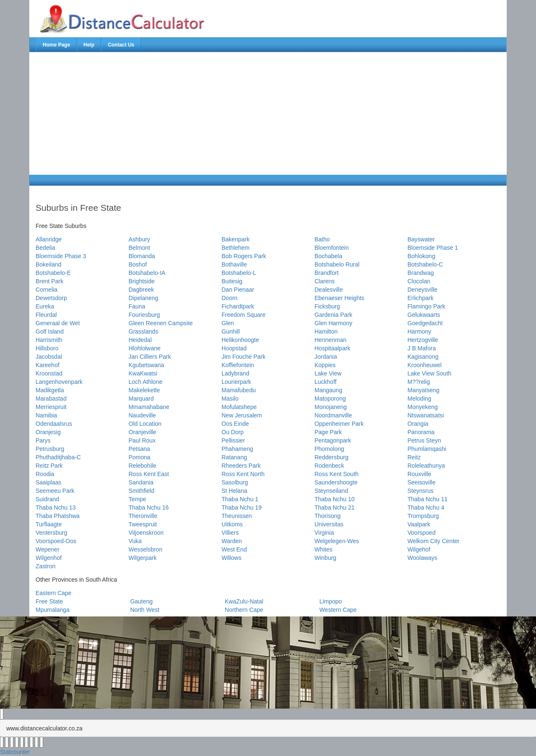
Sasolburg (235, 482)
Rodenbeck (329, 466)
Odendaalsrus (54, 424)
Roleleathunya (426, 466)
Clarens (325, 281)
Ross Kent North (243, 474)
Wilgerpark (143, 558)
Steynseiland (331, 491)
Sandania (141, 482)
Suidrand (47, 499)
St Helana (234, 491)
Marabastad (51, 399)
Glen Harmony (333, 323)
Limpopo (331, 601)
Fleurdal (46, 315)
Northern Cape (244, 610)
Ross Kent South (336, 474)
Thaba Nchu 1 (240, 499)
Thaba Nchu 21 (335, 507)
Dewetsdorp (51, 298)
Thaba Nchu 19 (242, 507)
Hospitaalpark (332, 348)
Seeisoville (421, 482)
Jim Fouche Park (244, 357)
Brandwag (421, 273)
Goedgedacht (425, 323)
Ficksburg (327, 306)
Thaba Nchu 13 (56, 507)
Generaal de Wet (58, 323)
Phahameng (237, 449)
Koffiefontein (238, 365)
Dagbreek (141, 290)
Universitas (329, 524)
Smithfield (141, 491)
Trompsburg (423, 516)
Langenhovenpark (59, 382)
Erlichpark (420, 298)
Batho (322, 239)
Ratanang (234, 457)
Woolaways (422, 558)
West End (234, 549)
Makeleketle (144, 390)
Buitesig (232, 281)
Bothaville (234, 264)
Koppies (325, 365)
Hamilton (326, 331)
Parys (43, 440)
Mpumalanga (53, 610)
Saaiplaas (49, 482)
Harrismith (49, 340)
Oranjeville (142, 432)
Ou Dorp (233, 432)
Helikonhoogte (240, 340)
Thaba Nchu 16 (149, 507)
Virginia (324, 533)
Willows (231, 558)
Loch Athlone (146, 382)
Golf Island (50, 331)
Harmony (419, 331)
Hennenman (330, 340)
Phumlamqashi (427, 449)
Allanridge (49, 239)
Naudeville (142, 415)
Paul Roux (142, 440)
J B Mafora (422, 348)
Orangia (418, 424)
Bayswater (421, 239)
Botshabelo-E (53, 273)
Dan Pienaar (238, 290)
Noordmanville (333, 415)
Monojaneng (331, 407)
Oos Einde (235, 424)
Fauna (137, 306)
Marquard (141, 399)
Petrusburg (50, 449)
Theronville (143, 516)
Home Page (56, 45)
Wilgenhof (49, 558)
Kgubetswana (146, 365)
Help (89, 45)
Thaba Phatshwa (58, 516)
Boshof (138, 264)
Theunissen (237, 516)
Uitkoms (232, 524)
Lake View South (429, 373)
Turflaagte (49, 524)
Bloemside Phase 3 (61, 256)
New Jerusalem (242, 415)
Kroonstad (49, 373)
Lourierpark (236, 382)
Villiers (230, 533)
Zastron (45, 566)
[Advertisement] (129, 114)
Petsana (139, 449)
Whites (323, 549)
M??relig (419, 382)
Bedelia (45, 248)
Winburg (325, 558)
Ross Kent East (149, 474)
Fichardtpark (238, 306)
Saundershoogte (336, 482)
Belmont (139, 248)
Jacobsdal (49, 357)
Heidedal (140, 340)
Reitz (414, 457)
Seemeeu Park (55, 491)
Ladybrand (235, 373)
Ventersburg (52, 533)
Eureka (45, 306)
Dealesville (329, 290)
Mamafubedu (239, 390)
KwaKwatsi (143, 373)
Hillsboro (47, 348)
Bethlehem (236, 248)
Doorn (229, 298)
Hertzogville (423, 340)
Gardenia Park (333, 315)
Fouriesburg (144, 315)
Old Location (145, 424)
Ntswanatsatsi (426, 415)
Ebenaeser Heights (339, 298)
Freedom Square (244, 315)
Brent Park (49, 281)
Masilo (230, 399)
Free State (49, 601)
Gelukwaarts (424, 315)
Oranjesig (48, 432)
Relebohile (142, 466)
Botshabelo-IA (147, 273)
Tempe (137, 499)
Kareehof (48, 365)
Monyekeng (423, 407)
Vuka (135, 541)
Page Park (328, 432)
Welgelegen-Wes (337, 541)
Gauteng (142, 601)
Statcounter (15, 752)
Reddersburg (331, 457)
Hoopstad (234, 348)
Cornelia (46, 290)
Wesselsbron (146, 549)
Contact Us (121, 45)
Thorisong (327, 516)
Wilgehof (419, 549)
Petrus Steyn (424, 440)
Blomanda (142, 256)
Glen (228, 323)
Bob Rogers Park (244, 256)
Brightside (142, 281)
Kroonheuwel (425, 365)
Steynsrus (420, 491)
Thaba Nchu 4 (426, 507)
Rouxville (419, 474)
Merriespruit (51, 407)
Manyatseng (423, 390)
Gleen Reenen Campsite (161, 323)
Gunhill (231, 331)
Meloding (419, 399)
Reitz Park (49, 466)
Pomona (139, 457)
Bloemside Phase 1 (433, 248)
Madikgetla (50, 390)
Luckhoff (326, 382)
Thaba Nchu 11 (428, 499)
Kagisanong (423, 357)
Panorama (421, 432)
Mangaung (328, 390)
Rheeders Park (241, 466)
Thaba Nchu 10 (335, 499)
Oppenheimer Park (339, 424)
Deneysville (423, 290)
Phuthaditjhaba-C (58, 457)
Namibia (46, 415)
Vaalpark (419, 524)
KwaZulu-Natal (244, 601)
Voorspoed (421, 533)
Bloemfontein (332, 248)
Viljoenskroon (146, 533)
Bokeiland (49, 264)
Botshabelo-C (425, 264)
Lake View (328, 373)
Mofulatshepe (239, 407)
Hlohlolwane (144, 348)
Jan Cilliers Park (150, 357)
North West (145, 610)
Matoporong (330, 399)
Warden (232, 541)
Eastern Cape (54, 593)
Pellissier (233, 440)
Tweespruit (143, 524)
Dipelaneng (143, 298)
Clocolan (419, 281)
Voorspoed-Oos (56, 541)
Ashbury (139, 239)
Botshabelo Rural (337, 264)
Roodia (45, 474)
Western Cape (338, 610)
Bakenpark (236, 239)
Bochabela (328, 256)
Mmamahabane (149, 407)
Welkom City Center (433, 541)
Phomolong (329, 449)
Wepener (48, 549)
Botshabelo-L (239, 273)
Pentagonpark (333, 440)
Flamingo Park (426, 306)
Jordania (326, 357)
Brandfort (327, 273)
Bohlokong (421, 256)
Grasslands (143, 331)
